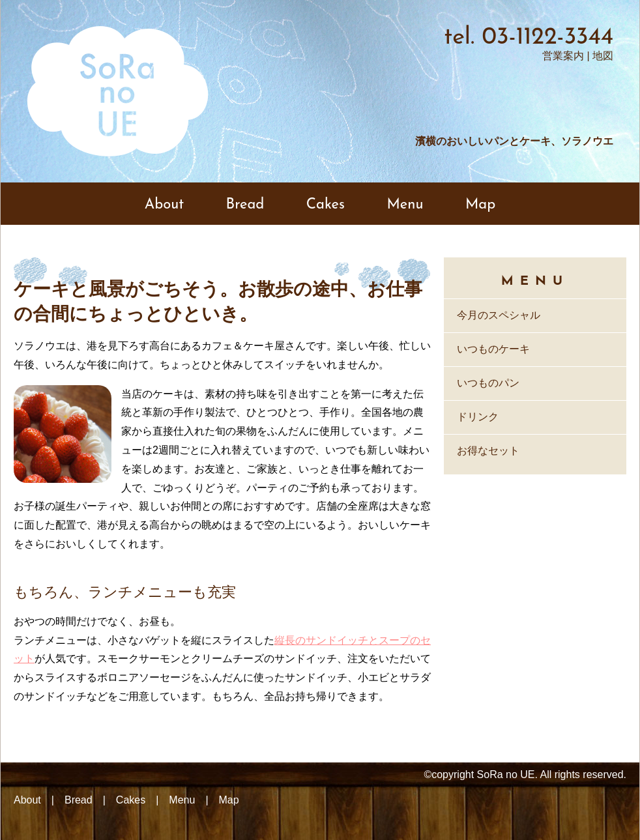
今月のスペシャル (499, 315)
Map (480, 205)
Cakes (326, 205)
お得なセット (488, 451)
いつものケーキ (493, 349)
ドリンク (478, 417)
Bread (245, 205)
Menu (405, 205)
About (164, 205)
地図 (603, 56)
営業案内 (563, 56)
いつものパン (488, 383)
